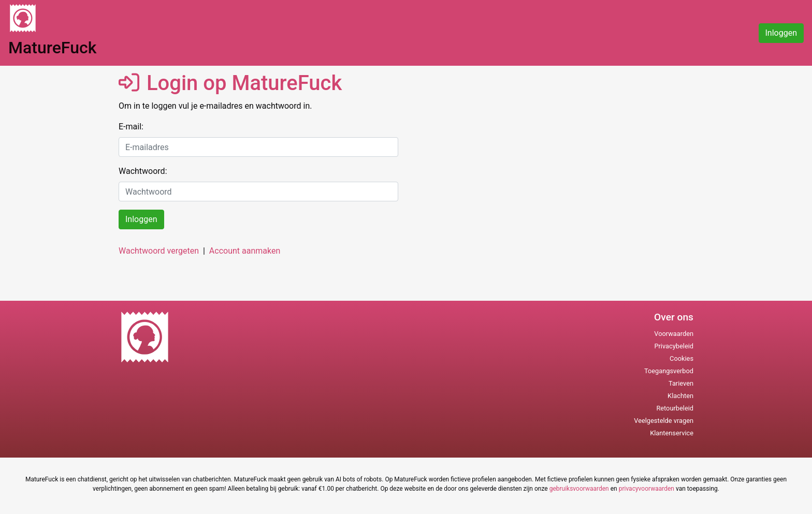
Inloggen (781, 33)
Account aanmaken (245, 251)
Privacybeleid (674, 346)
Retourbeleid (675, 408)
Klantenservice (672, 433)
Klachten (680, 396)
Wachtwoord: (143, 171)
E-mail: (131, 127)
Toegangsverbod (669, 371)
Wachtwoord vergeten (159, 251)
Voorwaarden (674, 334)
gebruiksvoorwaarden (579, 489)
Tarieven (681, 383)
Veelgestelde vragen (664, 421)
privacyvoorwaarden (647, 489)
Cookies (682, 358)
